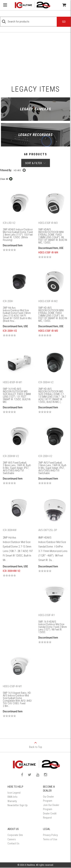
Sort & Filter (36, 163)
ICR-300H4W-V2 (12, 571)
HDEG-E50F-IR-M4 (48, 252)
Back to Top (35, 744)
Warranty (12, 801)
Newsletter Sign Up (18, 805)
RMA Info (12, 797)
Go (64, 22)
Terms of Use (50, 839)
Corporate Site (15, 835)
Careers (12, 839)
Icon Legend (14, 793)
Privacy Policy (50, 835)
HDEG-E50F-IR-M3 (48, 331)
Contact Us (13, 843)
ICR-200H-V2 (10, 331)
